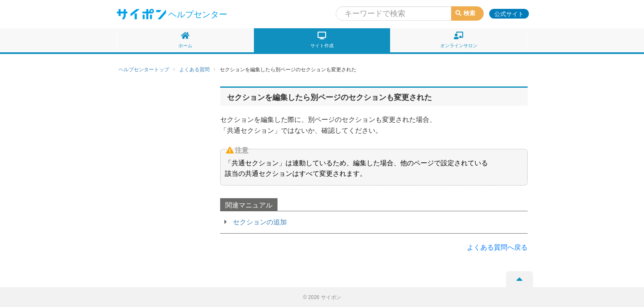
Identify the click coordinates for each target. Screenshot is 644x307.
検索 (465, 13)
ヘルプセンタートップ (144, 70)
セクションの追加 (260, 222)
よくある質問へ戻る (497, 247)
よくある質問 (194, 70)
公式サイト (509, 14)
